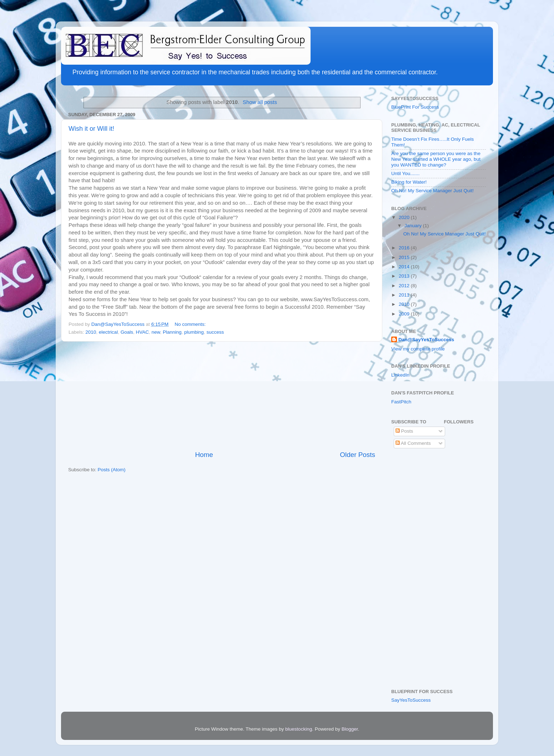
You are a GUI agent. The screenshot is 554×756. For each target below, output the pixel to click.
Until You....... (406, 173)
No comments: (191, 324)
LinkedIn (400, 375)
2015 (405, 257)
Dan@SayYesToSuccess (426, 340)
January (414, 226)
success (215, 332)
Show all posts (260, 102)
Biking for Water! (409, 182)
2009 (405, 314)
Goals (127, 332)
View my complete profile (418, 349)
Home (204, 455)
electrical (108, 332)
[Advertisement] (222, 396)
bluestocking (299, 729)
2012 (405, 286)
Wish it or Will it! (91, 129)
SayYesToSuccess (411, 700)
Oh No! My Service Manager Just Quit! (432, 191)
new (156, 332)
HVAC (142, 332)
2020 (405, 217)
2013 (405, 276)
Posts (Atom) (112, 470)
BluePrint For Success (415, 107)
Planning (172, 332)
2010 (91, 332)
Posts (404, 431)
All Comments (413, 443)
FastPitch (401, 402)
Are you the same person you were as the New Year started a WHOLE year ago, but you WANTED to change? (436, 159)
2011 (405, 295)
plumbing (194, 332)
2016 (405, 248)
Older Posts (357, 455)
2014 (405, 267)
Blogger (350, 729)
